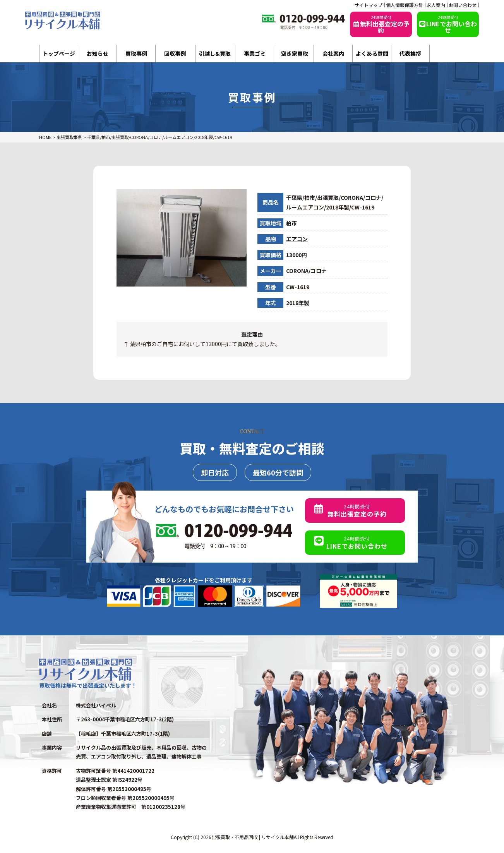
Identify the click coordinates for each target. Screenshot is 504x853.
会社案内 (333, 53)
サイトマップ (369, 5)
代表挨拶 (410, 53)
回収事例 (175, 53)
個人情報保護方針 (405, 5)
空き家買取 (295, 53)
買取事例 (136, 53)
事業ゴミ (255, 53)
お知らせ (98, 53)
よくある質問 (372, 53)
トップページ (59, 53)
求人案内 (436, 5)
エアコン (297, 239)
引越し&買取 (215, 53)
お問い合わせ (463, 5)
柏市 (291, 223)
